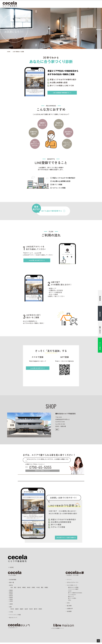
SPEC (69, 604)
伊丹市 (11, 597)
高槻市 (18, 610)
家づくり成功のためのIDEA (76, 594)
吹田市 (33, 610)
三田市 (11, 602)
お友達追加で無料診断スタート (64, 92)
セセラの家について (73, 587)
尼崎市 (11, 595)
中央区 (41, 589)
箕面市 (23, 610)
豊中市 (38, 610)
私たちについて (91, 4)
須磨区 (25, 589)
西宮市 (11, 593)
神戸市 (11, 587)
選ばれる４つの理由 (74, 589)
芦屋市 (11, 592)
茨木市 (12, 610)
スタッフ (83, 4)
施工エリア (71, 598)
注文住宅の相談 (60, 4)
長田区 (31, 589)
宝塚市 (11, 599)
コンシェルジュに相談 (16, 616)
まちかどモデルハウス (48, 4)
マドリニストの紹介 (74, 590)
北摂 (11, 608)
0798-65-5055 (42, 467)
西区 (16, 589)
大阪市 (11, 605)
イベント (70, 581)
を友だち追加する (63, 537)
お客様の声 (75, 4)
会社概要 (70, 612)
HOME (12, 568)
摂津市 (44, 610)
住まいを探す (36, 4)
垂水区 (20, 589)
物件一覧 (12, 584)
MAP (57, 430)
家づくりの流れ (73, 599)
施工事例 (68, 4)
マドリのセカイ (73, 596)
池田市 (28, 610)
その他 (11, 613)
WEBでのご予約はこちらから (42, 471)
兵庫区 (36, 589)
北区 (12, 589)
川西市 (11, 601)
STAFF (70, 592)
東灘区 (50, 589)
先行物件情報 (13, 581)
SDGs (70, 601)
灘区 (45, 589)
